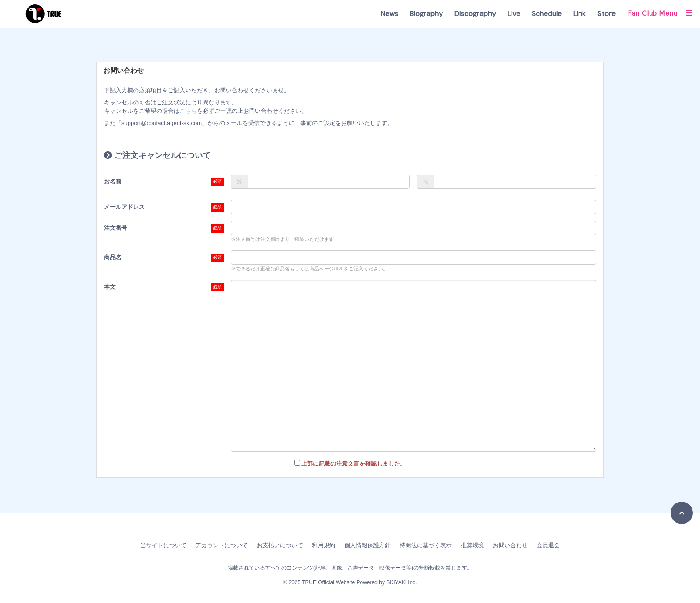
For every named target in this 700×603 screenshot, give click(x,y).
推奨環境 (472, 545)
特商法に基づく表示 (426, 545)
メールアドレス (124, 207)
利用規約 (324, 545)
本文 (110, 287)
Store (606, 14)
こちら (188, 111)
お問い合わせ (510, 545)
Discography (475, 14)
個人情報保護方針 (367, 545)
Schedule (547, 14)
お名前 (113, 181)
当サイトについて (163, 545)
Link (579, 14)
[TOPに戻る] (682, 513)
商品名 (113, 257)
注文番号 (116, 228)
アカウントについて (222, 545)
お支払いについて (280, 545)
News (390, 14)
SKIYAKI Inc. (401, 582)
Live (514, 14)
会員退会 (548, 545)
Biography (426, 14)
